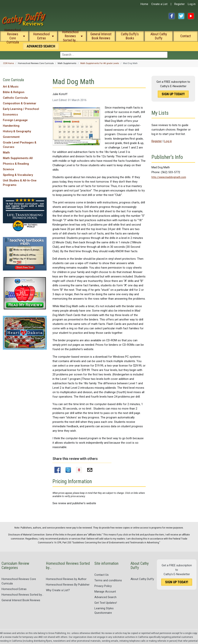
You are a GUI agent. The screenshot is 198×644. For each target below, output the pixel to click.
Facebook (172, 16)
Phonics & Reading (16, 164)
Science (8, 169)
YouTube (191, 16)
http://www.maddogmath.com (169, 177)
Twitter (181, 16)
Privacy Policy (103, 586)
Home (144, 4)
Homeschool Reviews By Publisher (68, 585)
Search (41, 46)
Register (180, 4)
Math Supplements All (18, 158)
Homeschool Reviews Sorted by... (70, 36)
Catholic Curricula (15, 98)
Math (6, 153)
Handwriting (11, 126)
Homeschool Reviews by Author (66, 579)
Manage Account (105, 592)
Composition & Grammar (20, 103)
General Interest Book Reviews (101, 36)
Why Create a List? (58, 590)
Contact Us (101, 575)
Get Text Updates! (106, 603)
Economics (10, 115)
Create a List (159, 4)
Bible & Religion (14, 92)
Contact (186, 36)
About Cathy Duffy (159, 36)
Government (11, 137)
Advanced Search (105, 597)
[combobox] (114, 55)
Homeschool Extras (42, 36)
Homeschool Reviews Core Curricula (13, 36)
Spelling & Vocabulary (18, 175)
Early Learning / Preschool (21, 109)
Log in (192, 4)
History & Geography (17, 131)
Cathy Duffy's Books (130, 36)
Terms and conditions (108, 580)
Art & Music (11, 87)
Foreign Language (15, 120)
